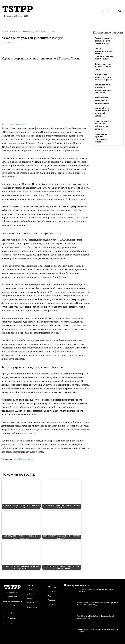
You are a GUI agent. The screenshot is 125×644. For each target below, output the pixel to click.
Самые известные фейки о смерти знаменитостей (103, 41)
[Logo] (21, 9)
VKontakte (12, 618)
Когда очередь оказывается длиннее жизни (102, 98)
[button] (119, 11)
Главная (5, 32)
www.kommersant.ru (19, 124)
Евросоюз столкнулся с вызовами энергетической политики (99, 589)
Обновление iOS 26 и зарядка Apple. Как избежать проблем (99, 629)
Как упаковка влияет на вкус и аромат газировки (103, 76)
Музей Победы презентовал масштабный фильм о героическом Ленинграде (95, 603)
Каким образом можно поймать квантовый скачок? (104, 108)
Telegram (11, 612)
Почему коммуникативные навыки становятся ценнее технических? (104, 53)
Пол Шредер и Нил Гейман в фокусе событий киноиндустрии (94, 617)
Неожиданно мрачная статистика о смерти (104, 131)
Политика (14, 32)
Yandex (10, 624)
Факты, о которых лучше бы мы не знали (103, 66)
